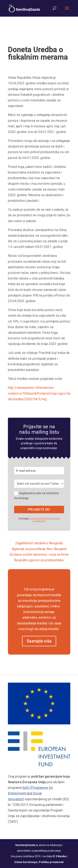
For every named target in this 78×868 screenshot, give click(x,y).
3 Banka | (62, 856)
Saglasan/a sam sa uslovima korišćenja (36, 496)
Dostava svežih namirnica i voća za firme (39, 555)
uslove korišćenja (40, 519)
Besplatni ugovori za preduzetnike (39, 560)
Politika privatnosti (51, 862)
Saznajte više (39, 641)
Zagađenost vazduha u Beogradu (39, 543)
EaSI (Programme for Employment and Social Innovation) (30, 793)
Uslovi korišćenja (26, 862)
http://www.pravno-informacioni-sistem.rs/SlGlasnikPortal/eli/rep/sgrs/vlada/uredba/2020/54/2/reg (39, 393)
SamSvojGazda (25, 845)
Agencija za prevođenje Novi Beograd (39, 549)
